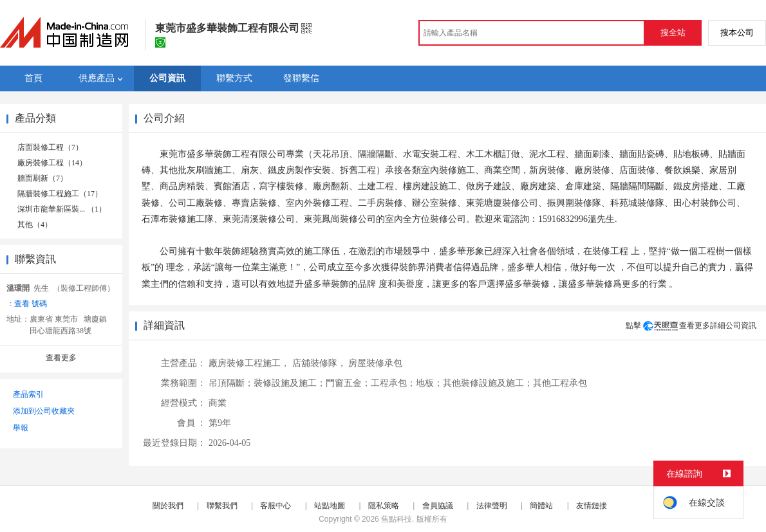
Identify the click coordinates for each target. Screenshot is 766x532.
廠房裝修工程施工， (249, 363)
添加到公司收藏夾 (44, 411)
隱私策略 (384, 506)
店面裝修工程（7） (50, 147)
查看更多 (61, 358)
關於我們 (168, 506)
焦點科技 (397, 519)
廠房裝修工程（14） (52, 163)
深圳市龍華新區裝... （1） (62, 209)
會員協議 (438, 506)
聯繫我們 (222, 506)
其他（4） (35, 225)
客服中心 (276, 506)
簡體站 (541, 506)
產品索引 (28, 394)
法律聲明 (492, 506)
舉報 (21, 428)
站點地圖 (330, 506)
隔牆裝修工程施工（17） (60, 194)
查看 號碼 (31, 304)
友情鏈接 (592, 506)
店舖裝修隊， (319, 363)
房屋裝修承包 (375, 363)
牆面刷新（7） (42, 178)
